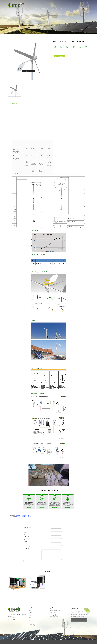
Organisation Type (27, 538)
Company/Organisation (28, 536)
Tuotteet (35, 8)
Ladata (44, 8)
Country (25, 541)
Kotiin (29, 8)
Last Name (26, 531)
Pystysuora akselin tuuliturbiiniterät (23, 517)
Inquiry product (26, 548)
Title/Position (26, 533)
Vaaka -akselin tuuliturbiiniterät (22, 515)
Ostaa (40, 8)
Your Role (25, 534)
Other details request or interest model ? (31, 550)
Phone (25, 543)
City (24, 540)
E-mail (25, 545)
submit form (27, 561)
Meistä (53, 8)
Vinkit (49, 8)
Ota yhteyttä (60, 8)
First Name (26, 529)
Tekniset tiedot (61, 56)
